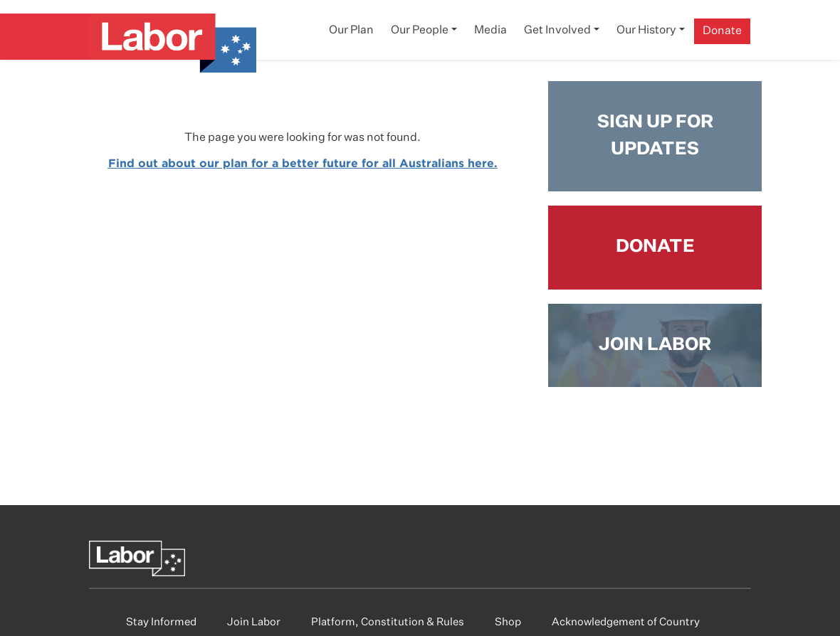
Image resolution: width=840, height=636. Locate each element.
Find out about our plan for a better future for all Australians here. (303, 163)
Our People (420, 31)
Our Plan (351, 31)
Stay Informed (161, 622)
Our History (646, 31)
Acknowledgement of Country (626, 622)
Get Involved (557, 31)
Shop (508, 622)
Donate (722, 31)
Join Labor (254, 622)
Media (490, 31)
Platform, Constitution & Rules (388, 622)
